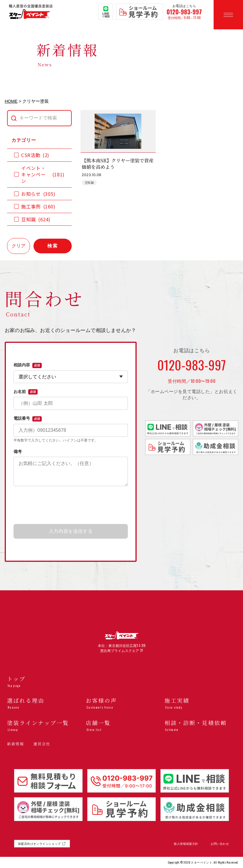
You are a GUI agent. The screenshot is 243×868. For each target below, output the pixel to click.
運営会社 (42, 744)
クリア (19, 246)
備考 (18, 451)
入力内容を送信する (71, 531)
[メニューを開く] (228, 15)
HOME (11, 101)
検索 (53, 246)
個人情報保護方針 (186, 844)
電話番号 (28, 419)
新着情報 (16, 744)
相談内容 (28, 365)
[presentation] (71, 505)
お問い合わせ (220, 844)
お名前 (26, 392)
